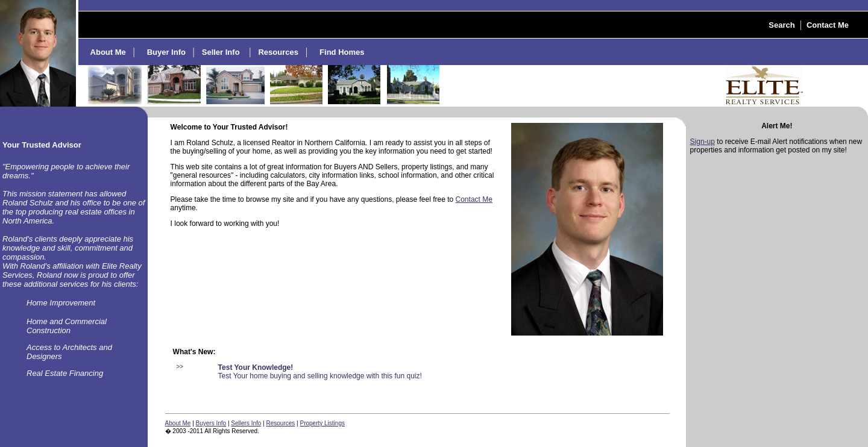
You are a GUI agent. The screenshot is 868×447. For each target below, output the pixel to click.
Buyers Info (211, 423)
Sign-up (703, 142)
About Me (178, 423)
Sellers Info (246, 423)
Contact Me (474, 199)
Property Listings (322, 423)
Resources (281, 423)
